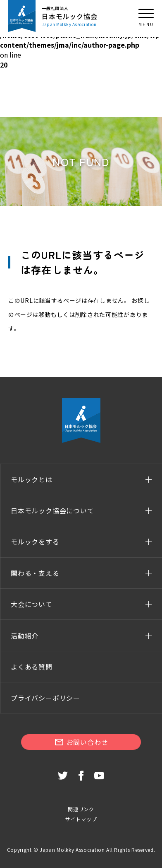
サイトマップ (81, 819)
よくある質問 (32, 667)
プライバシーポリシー (45, 698)
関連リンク (81, 809)
